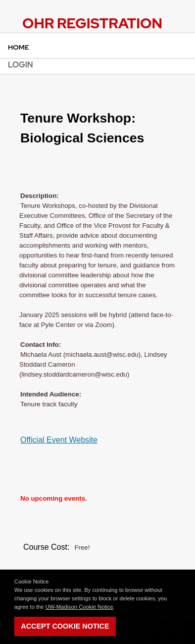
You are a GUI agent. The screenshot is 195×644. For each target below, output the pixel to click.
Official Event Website (59, 440)
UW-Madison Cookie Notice (79, 607)
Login (21, 65)
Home (19, 47)
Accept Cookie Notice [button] (65, 626)
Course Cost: (46, 547)
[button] (117, 607)
